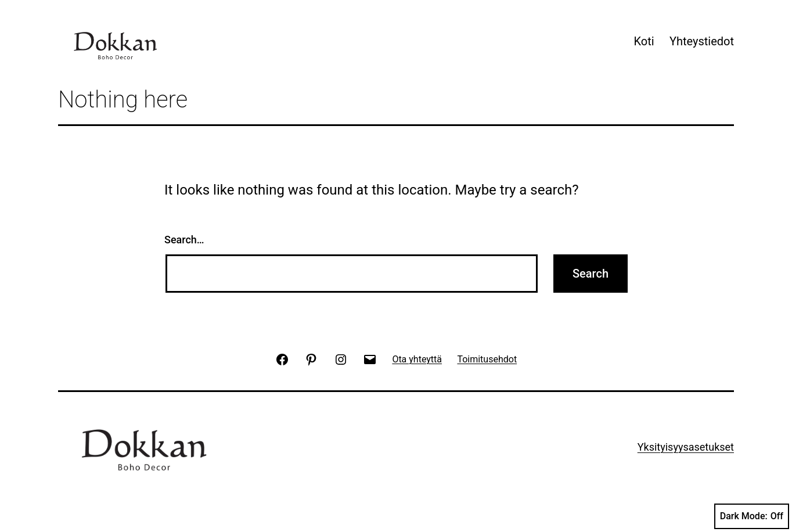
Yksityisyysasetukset (686, 447)
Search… (184, 240)
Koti (644, 41)
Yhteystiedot (702, 41)
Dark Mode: (752, 516)
